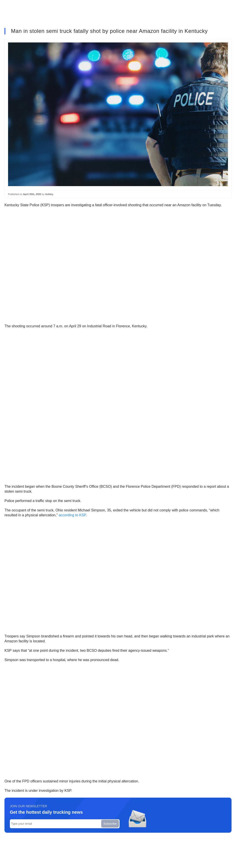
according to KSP (72, 515)
